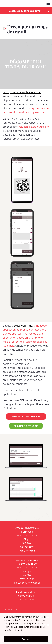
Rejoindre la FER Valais (26, 426)
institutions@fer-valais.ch (27, 583)
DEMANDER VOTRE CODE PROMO (26, 417)
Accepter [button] (26, 639)
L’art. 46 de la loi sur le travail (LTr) (22, 92)
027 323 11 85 (27, 547)
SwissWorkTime (23, 326)
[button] (26, 11)
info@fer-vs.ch (27, 551)
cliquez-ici (19, 630)
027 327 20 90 (27, 579)
